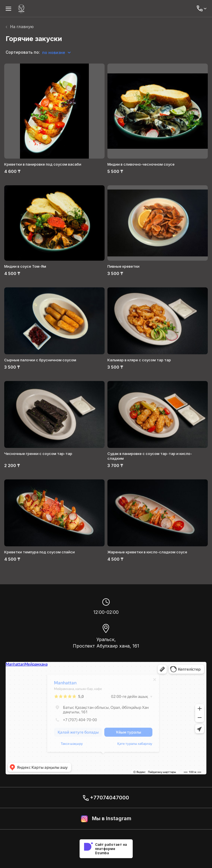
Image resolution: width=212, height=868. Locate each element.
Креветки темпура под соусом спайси (40, 552)
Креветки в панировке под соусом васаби (43, 164)
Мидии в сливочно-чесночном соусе (141, 164)
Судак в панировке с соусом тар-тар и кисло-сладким (150, 456)
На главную (20, 27)
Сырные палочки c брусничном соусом (40, 360)
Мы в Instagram (106, 819)
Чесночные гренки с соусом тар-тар (38, 454)
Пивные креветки (123, 266)
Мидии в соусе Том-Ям (25, 266)
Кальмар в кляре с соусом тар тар (139, 360)
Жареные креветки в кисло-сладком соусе (147, 552)
